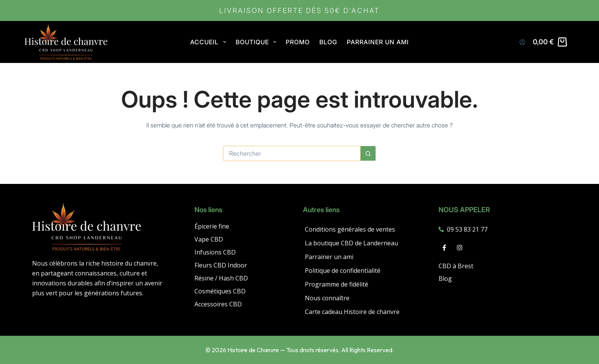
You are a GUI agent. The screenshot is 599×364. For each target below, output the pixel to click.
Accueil (210, 42)
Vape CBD (209, 239)
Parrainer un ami (378, 42)
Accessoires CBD (218, 304)
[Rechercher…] (292, 153)
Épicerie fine (212, 226)
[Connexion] (522, 42)
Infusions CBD (215, 252)
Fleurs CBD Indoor (221, 265)
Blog (328, 42)
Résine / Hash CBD (221, 278)
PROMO (298, 42)
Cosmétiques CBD (220, 291)
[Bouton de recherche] (368, 153)
